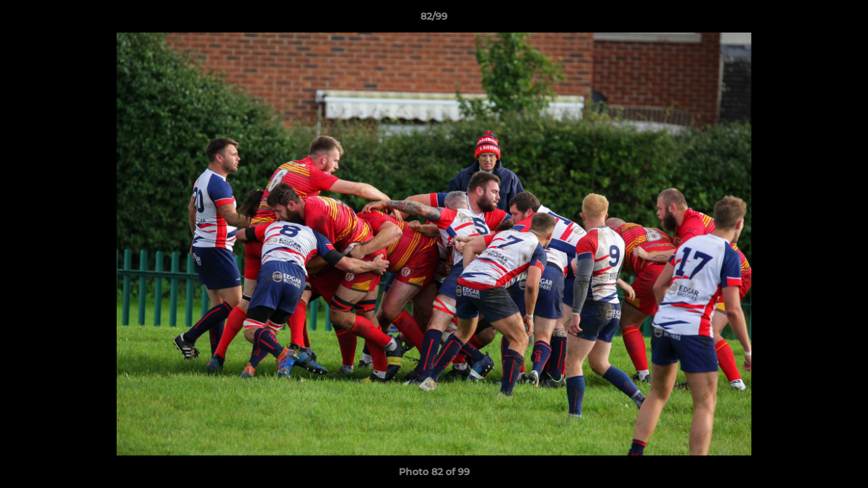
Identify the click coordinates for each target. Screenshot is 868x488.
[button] (844, 20)
